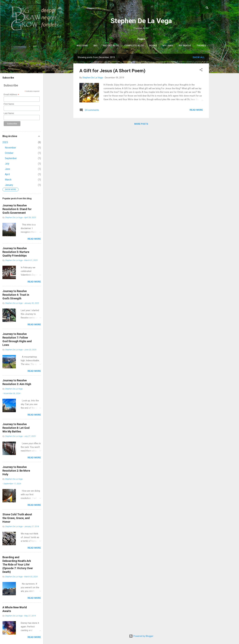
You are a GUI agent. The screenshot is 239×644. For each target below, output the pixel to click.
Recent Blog (111, 46)
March (8, 180)
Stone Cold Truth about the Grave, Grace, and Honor (17, 518)
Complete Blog (134, 46)
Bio (95, 46)
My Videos (185, 46)
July (7, 164)
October (9, 153)
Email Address (11, 95)
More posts (141, 124)
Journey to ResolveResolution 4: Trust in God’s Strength (16, 295)
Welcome (82, 46)
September (11, 158)
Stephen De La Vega (141, 21)
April (7, 174)
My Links (168, 46)
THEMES (201, 46)
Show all (199, 57)
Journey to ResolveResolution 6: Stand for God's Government (17, 209)
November (10, 148)
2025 (5, 142)
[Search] (207, 8)
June (7, 169)
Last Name (9, 113)
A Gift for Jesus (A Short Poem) (112, 71)
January (9, 185)
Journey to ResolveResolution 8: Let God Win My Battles (16, 428)
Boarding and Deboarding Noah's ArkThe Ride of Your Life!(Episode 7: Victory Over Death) (18, 565)
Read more (196, 110)
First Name (9, 104)
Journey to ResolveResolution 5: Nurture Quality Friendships (16, 252)
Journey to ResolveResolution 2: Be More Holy (16, 471)
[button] (201, 70)
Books (153, 46)
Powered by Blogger (141, 636)
